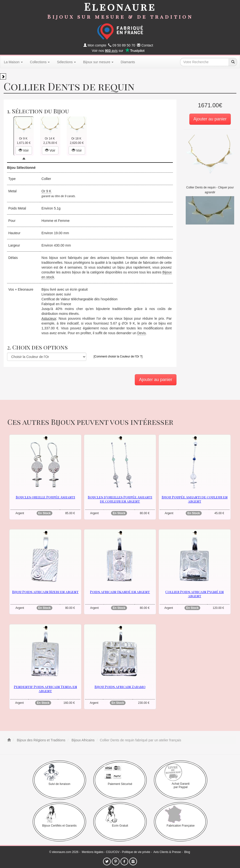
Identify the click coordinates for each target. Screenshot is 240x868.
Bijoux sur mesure (98, 62)
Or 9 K (46, 191)
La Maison (13, 62)
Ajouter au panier (210, 119)
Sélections (66, 62)
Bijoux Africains (83, 740)
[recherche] (233, 62)
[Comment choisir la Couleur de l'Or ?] (118, 356)
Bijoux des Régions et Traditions (41, 740)
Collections (40, 62)
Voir (24, 150)
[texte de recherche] (204, 62)
